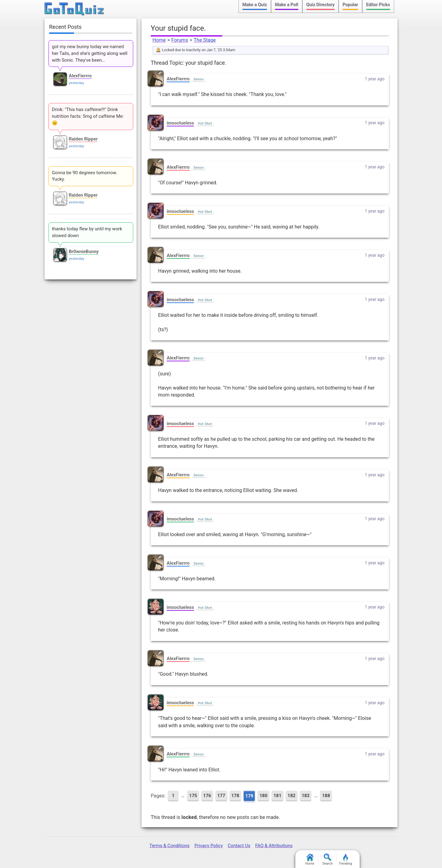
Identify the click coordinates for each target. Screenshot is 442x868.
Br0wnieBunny (84, 252)
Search (328, 860)
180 (263, 796)
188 (326, 796)
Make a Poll (287, 5)
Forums (180, 40)
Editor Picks (378, 5)
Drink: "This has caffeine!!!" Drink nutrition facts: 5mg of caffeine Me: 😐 (88, 116)
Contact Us (239, 846)
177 (221, 796)
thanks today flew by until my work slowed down (87, 232)
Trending (345, 860)
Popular (350, 5)
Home (159, 40)
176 (207, 796)
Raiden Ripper (83, 139)
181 (277, 796)
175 (193, 796)
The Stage (205, 40)
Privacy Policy (208, 846)
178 (235, 796)
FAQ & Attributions (274, 846)
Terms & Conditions (170, 846)
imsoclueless (180, 123)
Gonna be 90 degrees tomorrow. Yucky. (85, 176)
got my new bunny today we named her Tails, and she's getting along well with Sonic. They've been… (90, 53)
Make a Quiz (255, 5)
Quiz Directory (320, 5)
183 (306, 796)
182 (292, 796)
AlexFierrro (178, 79)
